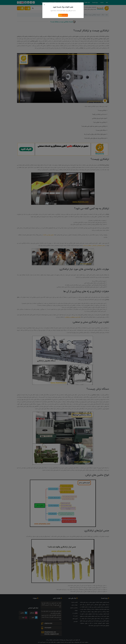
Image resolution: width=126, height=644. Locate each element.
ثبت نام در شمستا (63, 15)
